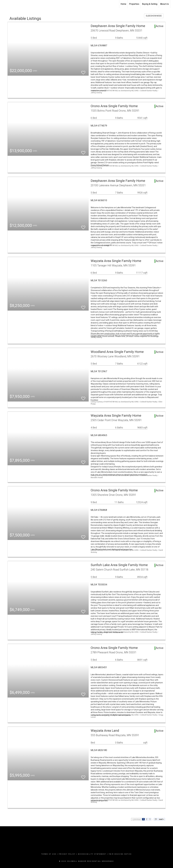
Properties (134, 4)
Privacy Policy (67, 854)
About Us (164, 4)
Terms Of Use (49, 854)
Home (123, 4)
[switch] (83, 71)
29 (156, 819)
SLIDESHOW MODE (154, 16)
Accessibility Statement (92, 854)
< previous (136, 819)
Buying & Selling (150, 4)
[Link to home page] (3, 4)
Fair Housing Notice (120, 854)
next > (162, 819)
